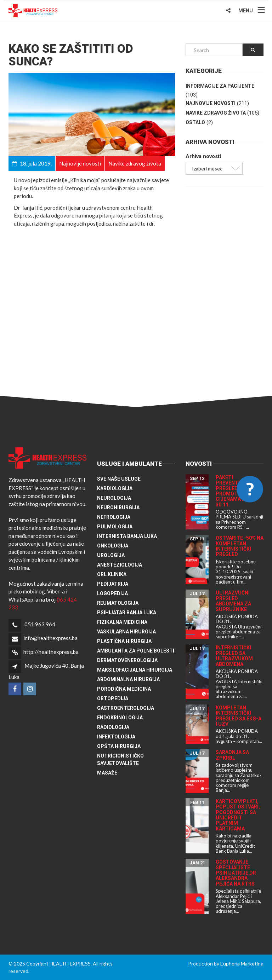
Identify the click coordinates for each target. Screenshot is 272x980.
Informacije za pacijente (220, 86)
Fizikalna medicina (122, 622)
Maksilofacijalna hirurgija (135, 670)
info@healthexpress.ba (50, 638)
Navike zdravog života (216, 113)
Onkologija (113, 546)
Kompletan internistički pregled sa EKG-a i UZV (239, 716)
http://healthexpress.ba (51, 652)
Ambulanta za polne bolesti (136, 651)
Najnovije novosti (211, 103)
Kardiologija (115, 488)
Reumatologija (118, 603)
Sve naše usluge (119, 479)
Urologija (111, 555)
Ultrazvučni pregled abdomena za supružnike (233, 601)
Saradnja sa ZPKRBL (232, 755)
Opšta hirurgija (119, 746)
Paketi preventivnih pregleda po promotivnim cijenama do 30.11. (234, 491)
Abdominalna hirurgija (128, 679)
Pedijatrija (113, 584)
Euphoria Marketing (242, 964)
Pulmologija (115, 527)
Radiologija (113, 727)
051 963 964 (40, 624)
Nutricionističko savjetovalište (120, 759)
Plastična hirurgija (124, 641)
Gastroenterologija (126, 708)
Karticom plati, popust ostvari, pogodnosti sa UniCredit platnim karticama (238, 815)
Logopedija (112, 593)
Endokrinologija (120, 718)
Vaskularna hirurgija (126, 632)
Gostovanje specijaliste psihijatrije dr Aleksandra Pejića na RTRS (236, 873)
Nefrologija (114, 517)
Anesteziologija (120, 565)
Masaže (107, 773)
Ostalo (195, 122)
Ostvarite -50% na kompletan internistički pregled (240, 546)
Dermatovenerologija (127, 660)
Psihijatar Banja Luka (127, 613)
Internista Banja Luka (127, 536)
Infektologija (116, 737)
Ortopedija (113, 698)
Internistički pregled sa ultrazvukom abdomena (234, 656)
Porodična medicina (124, 689)
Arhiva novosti (203, 156)
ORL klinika (112, 574)
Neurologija (114, 498)
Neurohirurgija (118, 508)
